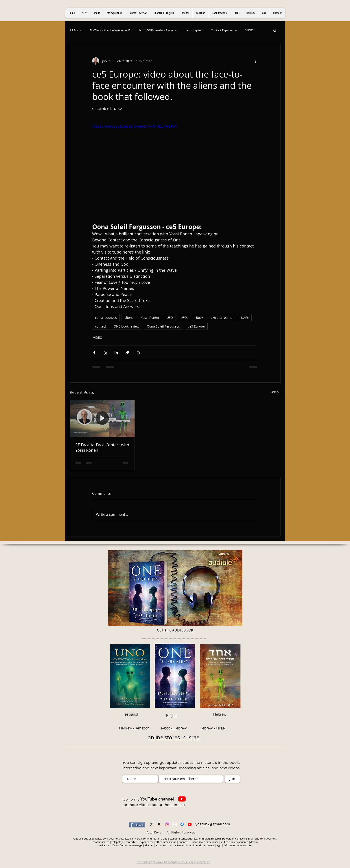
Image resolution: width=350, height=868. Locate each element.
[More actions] (255, 61)
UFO (170, 318)
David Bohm (120, 845)
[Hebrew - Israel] (213, 728)
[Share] (137, 825)
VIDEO (250, 30)
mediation (104, 845)
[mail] (174, 824)
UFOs (184, 318)
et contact (162, 845)
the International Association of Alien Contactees (174, 862)
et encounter (245, 845)
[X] (152, 824)
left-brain (229, 845)
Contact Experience (224, 30)
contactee (132, 842)
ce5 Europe (196, 326)
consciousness (106, 318)
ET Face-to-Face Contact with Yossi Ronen (102, 447)
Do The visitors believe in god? (110, 30)
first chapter (194, 30)
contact (101, 326)
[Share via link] (127, 353)
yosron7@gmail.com (213, 824)
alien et (149, 845)
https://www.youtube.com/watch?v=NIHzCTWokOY (135, 126)
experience (212, 842)
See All (275, 392)
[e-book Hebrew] (174, 728)
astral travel (177, 845)
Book (200, 318)
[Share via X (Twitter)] (105, 353)
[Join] (232, 779)
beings (211, 845)
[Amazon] (159, 824)
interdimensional (197, 845)
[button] (275, 30)
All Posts (75, 30)
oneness (185, 842)
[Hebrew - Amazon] (134, 728)
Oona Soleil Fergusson (164, 326)
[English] (172, 715)
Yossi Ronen (150, 318)
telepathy (118, 842)
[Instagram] (167, 824)
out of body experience (235, 842)
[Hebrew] (220, 714)
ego (220, 845)
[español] (131, 714)
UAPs (245, 318)
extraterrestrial (222, 318)
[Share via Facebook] (94, 353)
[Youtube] (182, 799)
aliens (129, 318)
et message (136, 845)
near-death (199, 842)
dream (254, 842)
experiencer (147, 842)
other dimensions (166, 842)
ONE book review (126, 326)
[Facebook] (182, 824)
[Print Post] (138, 353)
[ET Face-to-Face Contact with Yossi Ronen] (102, 418)
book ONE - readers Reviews (158, 30)
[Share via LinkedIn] (116, 353)
